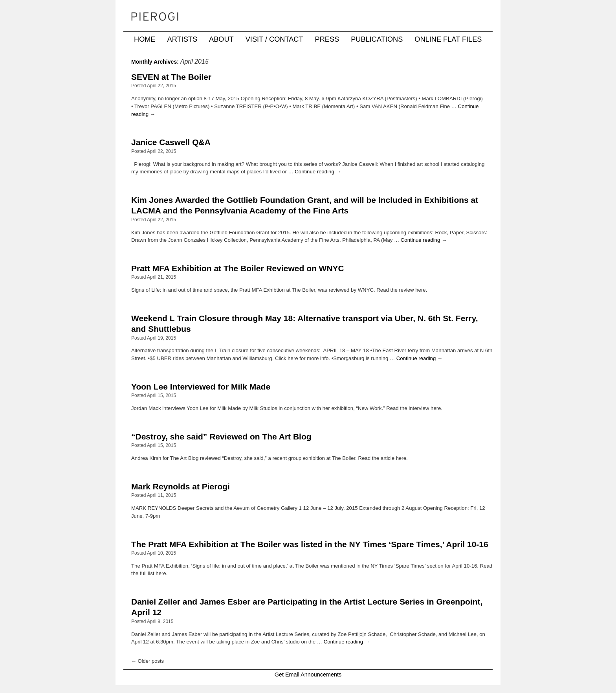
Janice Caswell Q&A (171, 142)
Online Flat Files (448, 39)
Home (145, 39)
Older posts (148, 661)
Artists (182, 39)
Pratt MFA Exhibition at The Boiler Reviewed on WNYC (238, 268)
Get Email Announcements (308, 675)
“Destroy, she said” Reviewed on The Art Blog (221, 437)
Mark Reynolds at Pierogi (181, 486)
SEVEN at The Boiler (171, 77)
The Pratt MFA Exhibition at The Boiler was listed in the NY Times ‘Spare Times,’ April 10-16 (310, 544)
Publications (377, 39)
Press (327, 39)
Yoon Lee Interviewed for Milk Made (201, 387)
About (221, 39)
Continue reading (318, 172)
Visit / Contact (274, 39)
